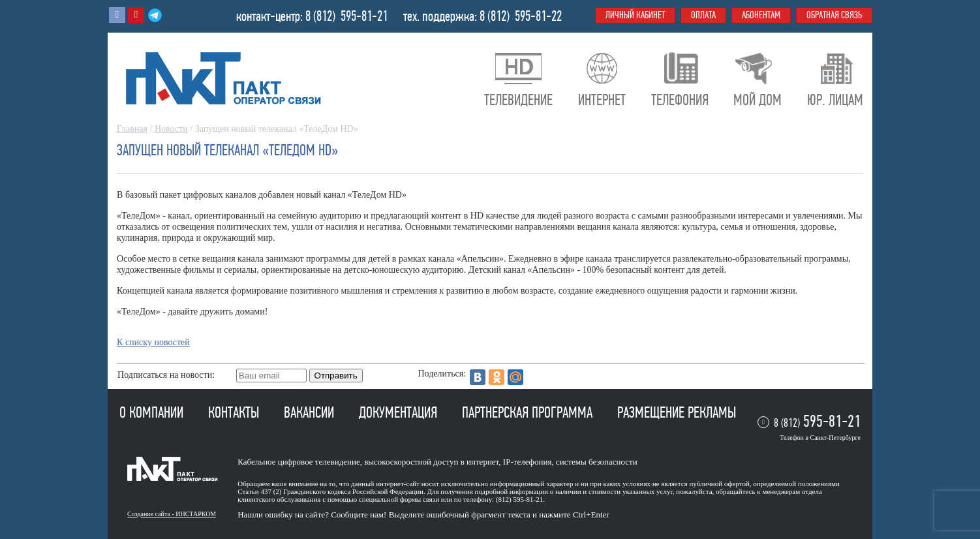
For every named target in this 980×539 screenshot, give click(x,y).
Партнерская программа (529, 412)
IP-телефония (528, 462)
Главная (132, 129)
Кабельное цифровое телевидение (299, 462)
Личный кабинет (635, 15)
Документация (400, 412)
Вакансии (311, 412)
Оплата (703, 15)
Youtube (136, 15)
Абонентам (761, 15)
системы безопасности (597, 462)
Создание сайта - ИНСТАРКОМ (172, 514)
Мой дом (758, 100)
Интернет (602, 100)
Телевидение (518, 100)
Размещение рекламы (677, 412)
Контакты (235, 412)
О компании (153, 412)
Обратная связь (834, 15)
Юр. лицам (835, 100)
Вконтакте (117, 15)
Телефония (680, 100)
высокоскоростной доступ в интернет (431, 462)
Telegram (155, 15)
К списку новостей (153, 342)
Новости (171, 129)
